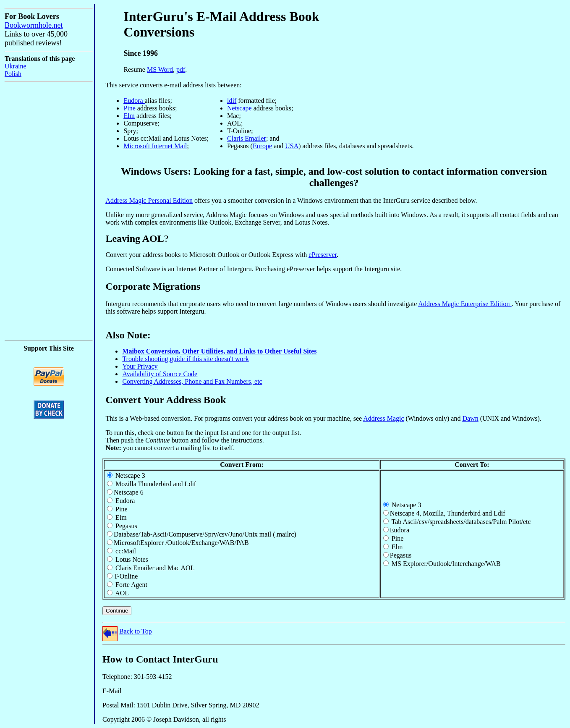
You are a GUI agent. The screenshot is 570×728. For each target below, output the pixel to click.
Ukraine (16, 66)
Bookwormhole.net (34, 25)
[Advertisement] (30, 211)
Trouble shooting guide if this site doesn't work (185, 359)
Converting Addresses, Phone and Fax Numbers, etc (192, 381)
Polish (13, 74)
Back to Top (136, 631)
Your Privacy (140, 366)
